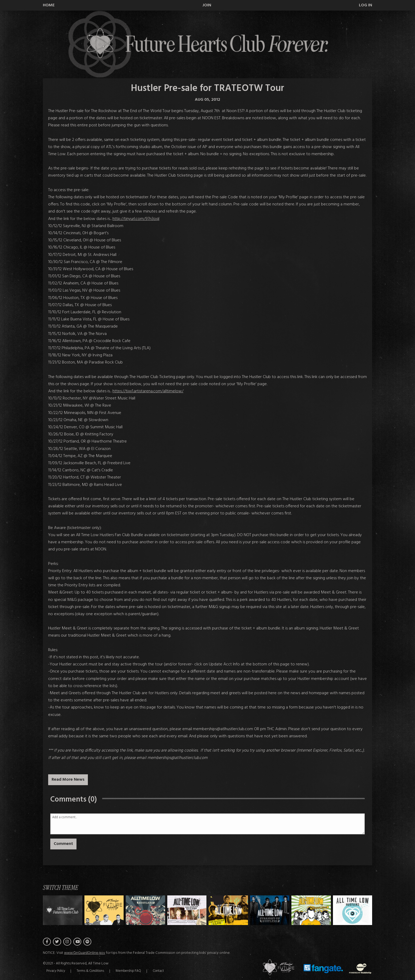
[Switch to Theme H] (63, 910)
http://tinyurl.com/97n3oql (136, 219)
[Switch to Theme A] (104, 910)
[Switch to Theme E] (270, 910)
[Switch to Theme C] (187, 910)
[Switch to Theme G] (353, 910)
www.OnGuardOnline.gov (85, 954)
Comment (63, 844)
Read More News (68, 780)
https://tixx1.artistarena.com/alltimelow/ (148, 391)
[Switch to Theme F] (311, 910)
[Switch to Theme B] (145, 910)
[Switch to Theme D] (228, 910)
